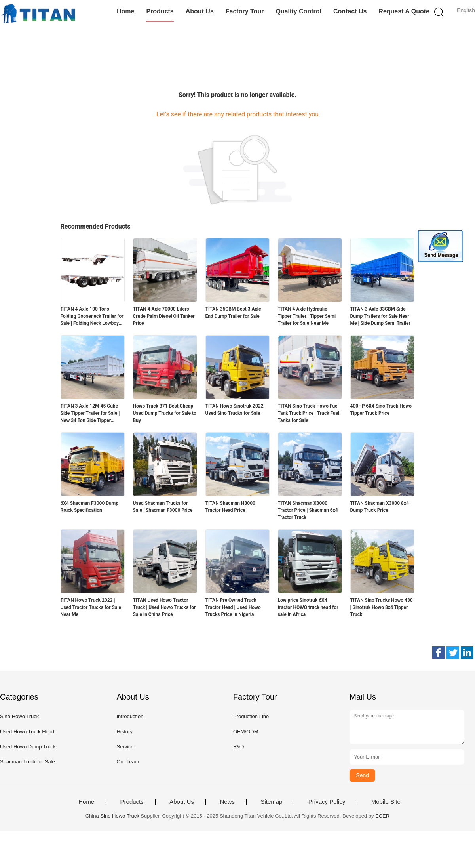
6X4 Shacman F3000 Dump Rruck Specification (89, 507)
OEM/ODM (246, 732)
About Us (200, 11)
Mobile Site (386, 802)
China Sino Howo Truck (112, 816)
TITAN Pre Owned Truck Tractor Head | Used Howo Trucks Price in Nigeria (233, 607)
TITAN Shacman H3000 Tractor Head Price (230, 507)
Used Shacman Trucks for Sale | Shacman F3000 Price (163, 507)
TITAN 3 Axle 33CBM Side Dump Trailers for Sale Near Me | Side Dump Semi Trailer (380, 316)
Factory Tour (245, 11)
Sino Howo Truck (19, 716)
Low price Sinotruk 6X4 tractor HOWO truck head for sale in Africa (308, 607)
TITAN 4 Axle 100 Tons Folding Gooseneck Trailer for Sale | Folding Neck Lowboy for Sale (92, 317)
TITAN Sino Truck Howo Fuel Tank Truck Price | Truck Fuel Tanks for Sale (309, 413)
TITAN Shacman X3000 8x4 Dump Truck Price (380, 507)
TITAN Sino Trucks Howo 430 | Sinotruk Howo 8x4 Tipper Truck (382, 607)
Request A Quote (404, 11)
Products (160, 11)
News (227, 802)
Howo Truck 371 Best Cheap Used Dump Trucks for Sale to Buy (165, 413)
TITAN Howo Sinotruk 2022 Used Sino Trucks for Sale (235, 410)
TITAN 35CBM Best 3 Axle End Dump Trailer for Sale (233, 313)
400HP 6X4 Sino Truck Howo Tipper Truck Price (381, 410)
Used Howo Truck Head (27, 732)
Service (125, 747)
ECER (382, 816)
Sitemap (271, 802)
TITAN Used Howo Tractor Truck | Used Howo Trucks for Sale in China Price (164, 607)
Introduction (130, 716)
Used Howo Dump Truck (28, 747)
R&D (238, 747)
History (124, 732)
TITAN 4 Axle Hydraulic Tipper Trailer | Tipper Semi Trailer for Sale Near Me (307, 316)
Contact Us (350, 11)
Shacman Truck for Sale (28, 762)
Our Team (128, 762)
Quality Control (298, 11)
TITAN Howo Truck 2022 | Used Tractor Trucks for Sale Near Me (91, 607)
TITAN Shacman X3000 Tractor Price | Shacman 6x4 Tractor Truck (308, 510)
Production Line (251, 716)
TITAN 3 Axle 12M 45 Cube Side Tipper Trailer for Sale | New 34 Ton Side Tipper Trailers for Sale (90, 414)
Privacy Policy (327, 802)
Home (125, 11)
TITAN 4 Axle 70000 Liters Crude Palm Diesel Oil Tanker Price (164, 316)
